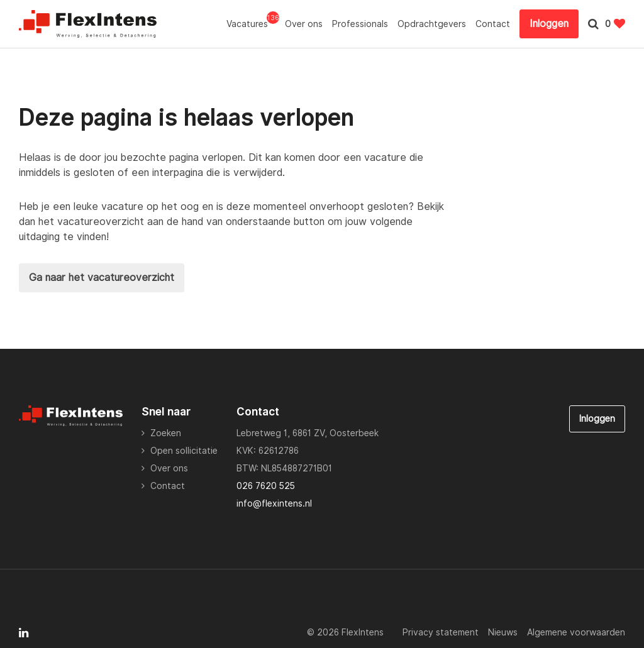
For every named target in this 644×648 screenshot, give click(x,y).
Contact (493, 24)
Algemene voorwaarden (576, 632)
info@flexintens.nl (274, 503)
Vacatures (251, 23)
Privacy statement (441, 632)
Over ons (304, 24)
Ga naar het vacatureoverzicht (102, 277)
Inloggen (549, 24)
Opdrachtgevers (432, 24)
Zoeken (166, 433)
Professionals (360, 24)
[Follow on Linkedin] (24, 633)
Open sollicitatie (184, 451)
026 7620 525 (266, 486)
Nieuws (503, 632)
